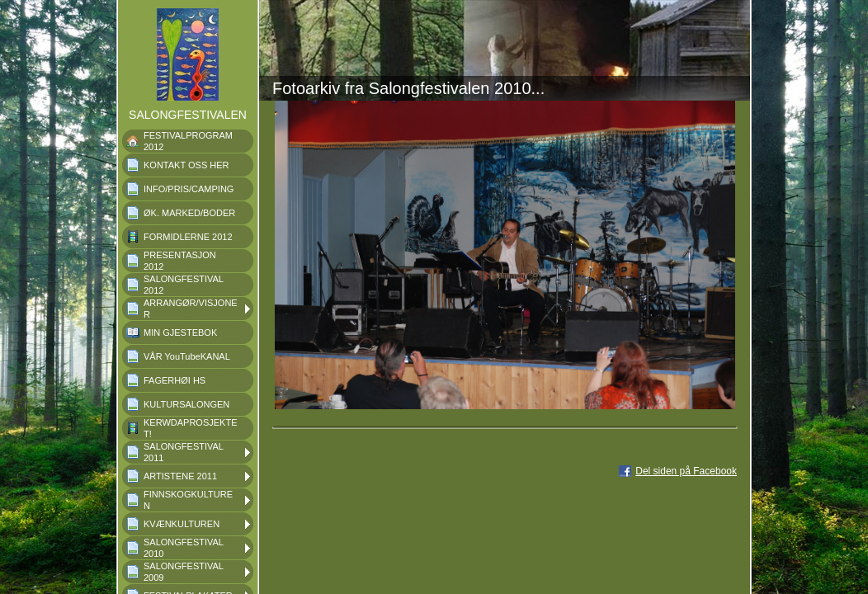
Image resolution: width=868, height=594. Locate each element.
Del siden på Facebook (686, 471)
